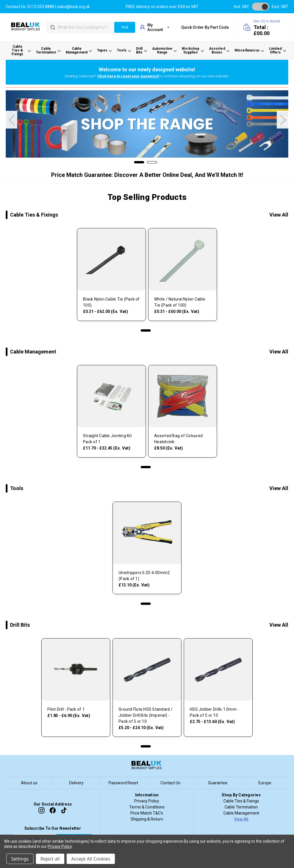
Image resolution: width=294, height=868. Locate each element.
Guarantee (218, 783)
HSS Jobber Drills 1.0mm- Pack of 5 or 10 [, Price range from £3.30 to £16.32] (214, 712)
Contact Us (170, 783)
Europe (265, 783)
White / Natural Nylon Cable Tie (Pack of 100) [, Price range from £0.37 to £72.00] (180, 302)
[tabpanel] (111, 276)
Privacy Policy (147, 801)
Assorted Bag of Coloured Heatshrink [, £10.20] (178, 439)
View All (279, 215)
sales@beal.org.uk (73, 7)
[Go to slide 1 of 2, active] (139, 162)
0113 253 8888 (41, 7)
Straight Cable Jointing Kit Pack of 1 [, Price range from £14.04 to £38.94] (107, 439)
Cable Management (33, 352)
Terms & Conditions (147, 807)
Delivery (76, 783)
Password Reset (123, 783)
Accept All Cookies (91, 859)
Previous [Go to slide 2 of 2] (11, 120)
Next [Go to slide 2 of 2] (283, 120)
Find (125, 27)
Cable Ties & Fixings (34, 215)
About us (29, 783)
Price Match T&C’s (147, 813)
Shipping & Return (147, 819)
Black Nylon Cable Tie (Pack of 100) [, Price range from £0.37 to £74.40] (111, 302)
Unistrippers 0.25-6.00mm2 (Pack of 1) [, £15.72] (144, 576)
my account (154, 27)
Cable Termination (241, 807)
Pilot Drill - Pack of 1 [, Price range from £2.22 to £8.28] (66, 709)
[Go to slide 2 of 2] (152, 162)
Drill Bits (20, 625)
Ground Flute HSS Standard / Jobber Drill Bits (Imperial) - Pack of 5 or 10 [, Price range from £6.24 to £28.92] (146, 715)
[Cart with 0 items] (263, 27)
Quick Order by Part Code (205, 27)
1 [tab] (146, 330)
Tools (17, 488)
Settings (20, 859)
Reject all (50, 859)
